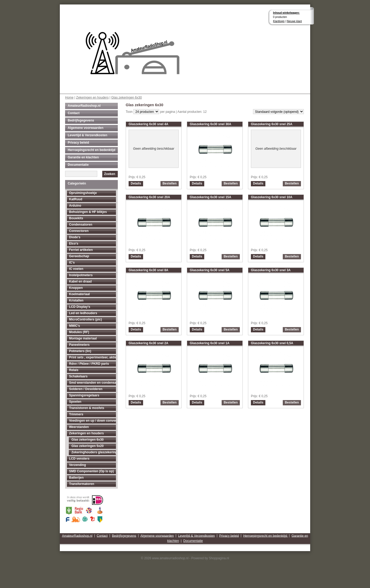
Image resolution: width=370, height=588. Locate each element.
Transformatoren (82, 484)
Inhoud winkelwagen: (286, 13)
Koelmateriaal (79, 294)
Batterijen (76, 478)
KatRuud (76, 199)
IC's (72, 263)
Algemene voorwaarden (86, 128)
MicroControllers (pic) (86, 319)
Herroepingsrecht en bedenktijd (92, 150)
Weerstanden (79, 427)
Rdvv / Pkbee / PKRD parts (89, 364)
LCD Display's (80, 307)
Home (69, 98)
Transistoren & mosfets (87, 408)
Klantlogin (279, 21)
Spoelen (75, 402)
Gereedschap (79, 256)
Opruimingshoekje (83, 193)
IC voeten (76, 269)
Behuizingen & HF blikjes (88, 212)
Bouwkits (76, 218)
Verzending (77, 465)
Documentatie (78, 165)
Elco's (74, 244)
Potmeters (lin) (80, 351)
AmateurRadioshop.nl (84, 106)
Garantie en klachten (83, 157)
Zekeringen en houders (92, 98)
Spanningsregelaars (84, 395)
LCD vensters (79, 459)
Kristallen (76, 300)
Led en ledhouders (83, 313)
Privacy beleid (78, 143)
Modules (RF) (79, 332)
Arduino (75, 206)
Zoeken (110, 174)
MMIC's (75, 326)
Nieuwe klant (294, 21)
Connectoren (79, 231)
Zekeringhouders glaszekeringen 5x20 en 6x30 (94, 452)
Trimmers (76, 414)
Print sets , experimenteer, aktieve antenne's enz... (93, 357)
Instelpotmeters (81, 275)
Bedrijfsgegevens (81, 120)
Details (136, 183)
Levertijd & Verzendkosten (87, 135)
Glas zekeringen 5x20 (87, 446)
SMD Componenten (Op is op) (91, 471)
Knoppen (76, 288)
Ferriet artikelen (81, 250)
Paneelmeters (79, 345)
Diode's (75, 237)
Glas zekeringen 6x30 (126, 98)
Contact (74, 113)
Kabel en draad (80, 281)
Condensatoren (81, 225)
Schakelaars (78, 376)
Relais (74, 370)
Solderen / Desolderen (86, 389)
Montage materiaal (83, 338)
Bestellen (170, 183)
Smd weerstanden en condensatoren (93, 383)
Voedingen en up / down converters (93, 421)
